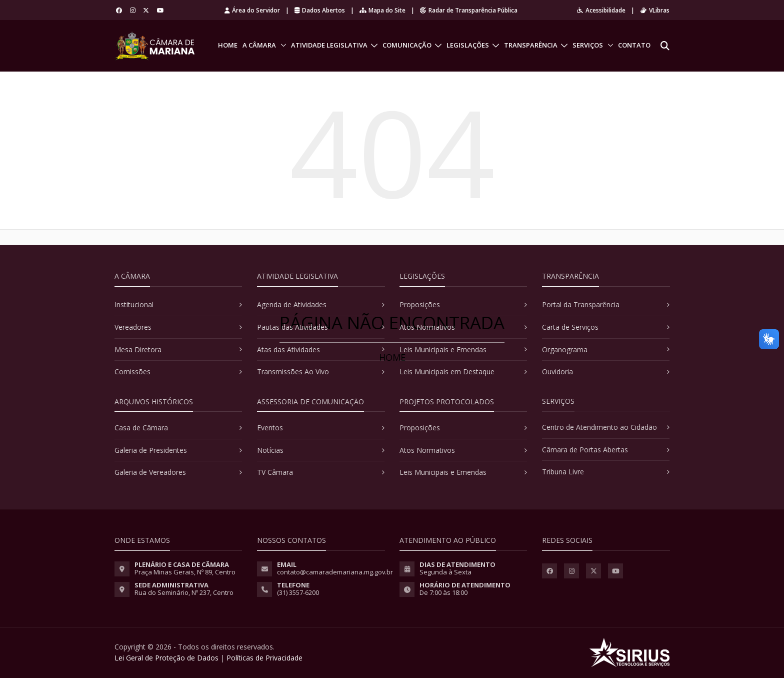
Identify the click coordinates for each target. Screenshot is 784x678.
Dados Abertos (320, 10)
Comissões (132, 372)
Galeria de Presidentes (151, 450)
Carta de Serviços (570, 327)
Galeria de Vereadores (150, 472)
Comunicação (407, 45)
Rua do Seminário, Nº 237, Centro (184, 592)
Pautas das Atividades (292, 327)
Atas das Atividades (288, 350)
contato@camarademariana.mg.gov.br (335, 572)
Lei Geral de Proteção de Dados (166, 658)
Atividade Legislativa (329, 45)
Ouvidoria (557, 372)
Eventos (270, 428)
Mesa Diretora (138, 350)
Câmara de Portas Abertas (585, 450)
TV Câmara (275, 472)
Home (228, 45)
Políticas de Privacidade (264, 658)
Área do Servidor (252, 10)
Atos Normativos (427, 327)
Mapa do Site (382, 10)
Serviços (588, 45)
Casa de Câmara (141, 428)
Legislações (468, 45)
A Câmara (259, 45)
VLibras (655, 10)
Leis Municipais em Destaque (447, 372)
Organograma (565, 350)
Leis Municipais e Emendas (443, 350)
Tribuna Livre (563, 472)
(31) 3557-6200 (298, 592)
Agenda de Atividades (292, 304)
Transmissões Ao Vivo (293, 372)
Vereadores (133, 327)
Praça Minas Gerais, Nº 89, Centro (185, 572)
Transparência (531, 45)
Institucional (134, 304)
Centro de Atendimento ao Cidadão (599, 427)
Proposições (420, 304)
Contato (634, 45)
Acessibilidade (601, 10)
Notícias (270, 450)
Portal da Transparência (581, 304)
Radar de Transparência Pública (469, 10)
